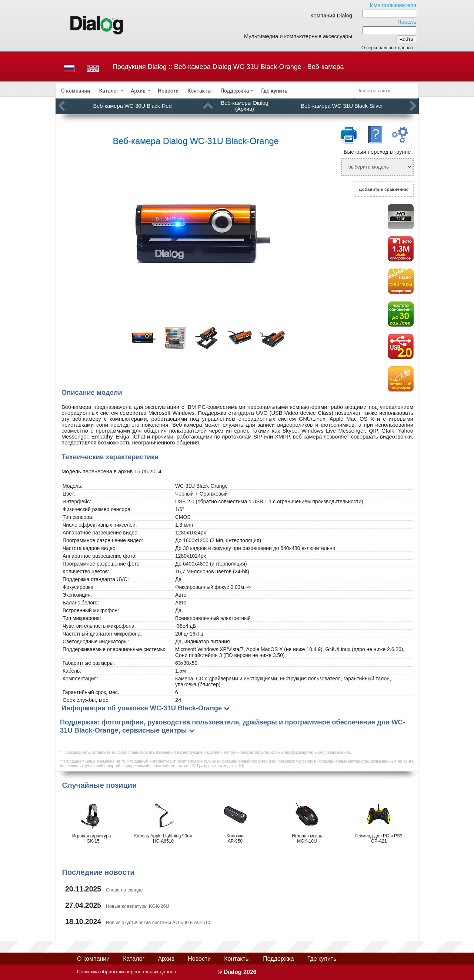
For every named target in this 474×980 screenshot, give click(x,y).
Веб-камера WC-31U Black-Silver (342, 106)
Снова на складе (124, 890)
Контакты (199, 91)
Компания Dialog (331, 16)
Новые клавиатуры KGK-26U (138, 906)
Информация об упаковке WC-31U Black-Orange (142, 708)
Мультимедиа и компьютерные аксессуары (298, 36)
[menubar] (205, 91)
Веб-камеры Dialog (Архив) (244, 106)
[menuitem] (76, 91)
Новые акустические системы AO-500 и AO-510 (158, 922)
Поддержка (235, 91)
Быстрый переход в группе (377, 152)
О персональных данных (388, 48)
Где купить (274, 91)
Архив (138, 91)
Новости (168, 91)
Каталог (109, 91)
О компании (76, 91)
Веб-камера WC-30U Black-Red (132, 106)
